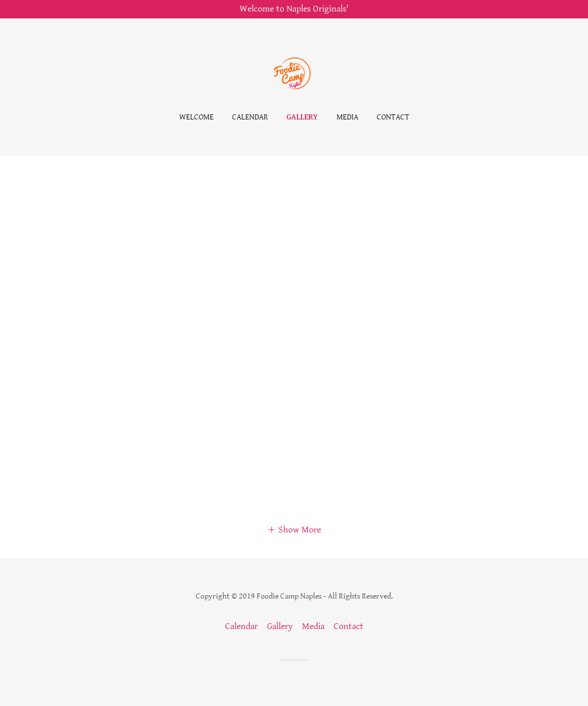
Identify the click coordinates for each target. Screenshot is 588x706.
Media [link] (347, 117)
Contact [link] (393, 117)
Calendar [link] (250, 117)
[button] (294, 530)
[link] (294, 73)
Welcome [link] (196, 117)
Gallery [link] (302, 117)
